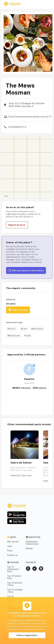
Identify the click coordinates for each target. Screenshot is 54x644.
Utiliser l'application (27, 635)
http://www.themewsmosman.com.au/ (30, 117)
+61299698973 (17, 127)
